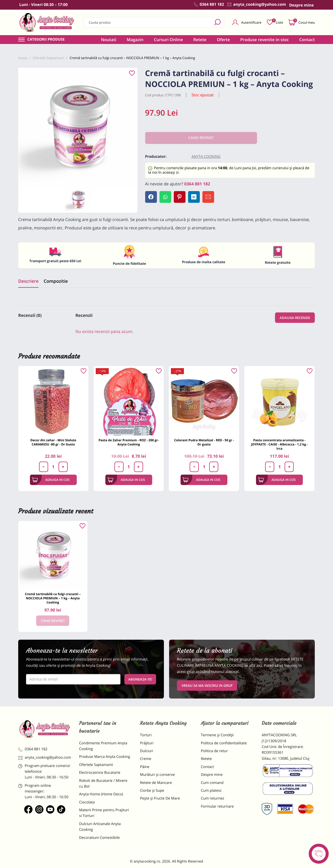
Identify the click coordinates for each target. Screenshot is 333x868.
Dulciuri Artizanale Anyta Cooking (100, 827)
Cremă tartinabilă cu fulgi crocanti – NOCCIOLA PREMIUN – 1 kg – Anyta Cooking (53, 598)
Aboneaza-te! (140, 679)
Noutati (109, 40)
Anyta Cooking (206, 157)
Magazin (135, 40)
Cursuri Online (168, 40)
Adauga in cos (51, 480)
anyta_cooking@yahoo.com (45, 757)
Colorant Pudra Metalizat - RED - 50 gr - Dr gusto (204, 442)
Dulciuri (146, 751)
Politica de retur (214, 751)
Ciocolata (87, 802)
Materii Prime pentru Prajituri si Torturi (104, 813)
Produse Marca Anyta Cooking (105, 757)
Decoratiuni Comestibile (99, 838)
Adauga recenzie (295, 318)
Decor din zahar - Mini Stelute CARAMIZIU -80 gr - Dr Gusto (53, 442)
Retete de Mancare (156, 783)
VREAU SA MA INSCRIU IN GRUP (207, 685)
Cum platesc (211, 791)
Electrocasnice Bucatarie (100, 773)
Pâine (145, 767)
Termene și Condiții (217, 735)
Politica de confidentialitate (224, 743)
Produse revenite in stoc (265, 40)
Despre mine (212, 775)
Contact (307, 40)
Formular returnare (217, 806)
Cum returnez (213, 798)
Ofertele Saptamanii (96, 765)
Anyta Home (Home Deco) (101, 794)
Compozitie (56, 281)
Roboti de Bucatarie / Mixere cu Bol (103, 784)
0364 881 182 (197, 184)
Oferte (223, 40)
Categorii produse (46, 40)
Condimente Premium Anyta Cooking (103, 746)
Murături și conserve (157, 775)
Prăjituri (147, 743)
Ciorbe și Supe (152, 791)
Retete (200, 40)
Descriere (28, 281)
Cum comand (212, 783)
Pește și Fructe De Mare (160, 798)
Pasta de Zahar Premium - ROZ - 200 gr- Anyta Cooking (129, 442)
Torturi (146, 735)
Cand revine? (53, 621)
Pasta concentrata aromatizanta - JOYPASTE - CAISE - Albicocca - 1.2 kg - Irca (279, 444)
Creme (146, 759)
